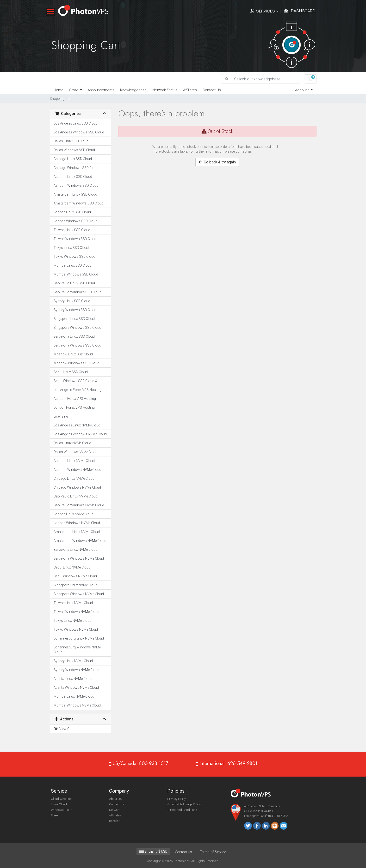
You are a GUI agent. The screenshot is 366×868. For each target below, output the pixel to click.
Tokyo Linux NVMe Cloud (72, 621)
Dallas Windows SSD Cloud (74, 150)
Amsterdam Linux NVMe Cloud (77, 532)
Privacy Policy (177, 799)
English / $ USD (153, 851)
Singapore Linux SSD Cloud (74, 319)
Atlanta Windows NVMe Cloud (76, 688)
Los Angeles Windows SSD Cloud (79, 132)
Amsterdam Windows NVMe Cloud (80, 541)
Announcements (101, 90)
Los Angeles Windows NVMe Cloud (80, 434)
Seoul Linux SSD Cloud (71, 372)
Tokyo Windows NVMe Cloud (76, 629)
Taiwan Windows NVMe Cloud (76, 612)
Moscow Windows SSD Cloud (76, 363)
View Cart (64, 729)
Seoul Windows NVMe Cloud (75, 576)
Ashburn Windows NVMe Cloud (77, 470)
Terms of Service (213, 852)
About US (115, 799)
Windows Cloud (62, 810)
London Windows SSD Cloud (75, 221)
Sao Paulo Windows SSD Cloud (78, 292)
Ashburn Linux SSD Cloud (73, 177)
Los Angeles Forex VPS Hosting (78, 390)
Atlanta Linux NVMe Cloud (73, 679)
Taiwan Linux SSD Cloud (72, 230)
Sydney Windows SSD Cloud (75, 310)
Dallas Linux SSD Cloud (71, 141)
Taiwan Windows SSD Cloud (75, 239)
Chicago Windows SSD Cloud (76, 168)
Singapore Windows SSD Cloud (77, 328)
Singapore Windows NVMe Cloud (79, 594)
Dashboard (303, 11)
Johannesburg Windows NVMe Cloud (77, 650)
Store (74, 90)
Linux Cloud (59, 804)
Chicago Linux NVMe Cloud (74, 479)
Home (59, 90)
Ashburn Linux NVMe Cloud (74, 461)
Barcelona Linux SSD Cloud (74, 336)
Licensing (61, 416)
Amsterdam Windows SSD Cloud (79, 203)
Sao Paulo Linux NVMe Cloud (76, 496)
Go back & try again (217, 162)
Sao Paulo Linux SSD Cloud (74, 283)
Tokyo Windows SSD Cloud (74, 257)
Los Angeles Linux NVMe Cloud (77, 425)
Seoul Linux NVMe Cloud (72, 567)
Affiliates (190, 90)
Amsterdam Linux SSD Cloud (75, 194)
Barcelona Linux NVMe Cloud (75, 550)
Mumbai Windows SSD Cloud (76, 274)
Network (115, 810)
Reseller (114, 821)
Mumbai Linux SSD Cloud (73, 265)
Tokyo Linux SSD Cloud (71, 248)
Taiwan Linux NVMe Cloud (73, 603)
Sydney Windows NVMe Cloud (76, 670)
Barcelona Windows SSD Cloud (77, 345)
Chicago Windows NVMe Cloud (77, 487)
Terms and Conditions (182, 810)
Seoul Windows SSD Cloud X (75, 381)
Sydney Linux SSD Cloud (72, 301)
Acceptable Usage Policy (184, 804)
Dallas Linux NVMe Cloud (72, 443)
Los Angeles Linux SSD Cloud (76, 123)
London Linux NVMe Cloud (74, 514)
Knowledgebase (133, 90)
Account (302, 90)
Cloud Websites (62, 799)
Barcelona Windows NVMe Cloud (79, 558)
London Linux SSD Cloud (72, 212)
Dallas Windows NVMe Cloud (76, 452)
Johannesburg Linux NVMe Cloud (79, 638)
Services (267, 11)
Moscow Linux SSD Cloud (73, 354)
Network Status (165, 90)
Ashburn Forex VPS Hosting (75, 399)
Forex (55, 815)
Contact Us (212, 90)
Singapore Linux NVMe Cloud (75, 585)
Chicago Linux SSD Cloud (73, 159)
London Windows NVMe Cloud (77, 523)
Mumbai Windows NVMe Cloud (77, 705)
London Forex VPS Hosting (74, 407)
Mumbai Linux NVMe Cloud (74, 696)
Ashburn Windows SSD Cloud (76, 186)
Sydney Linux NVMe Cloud (73, 661)
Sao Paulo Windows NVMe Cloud (79, 505)
